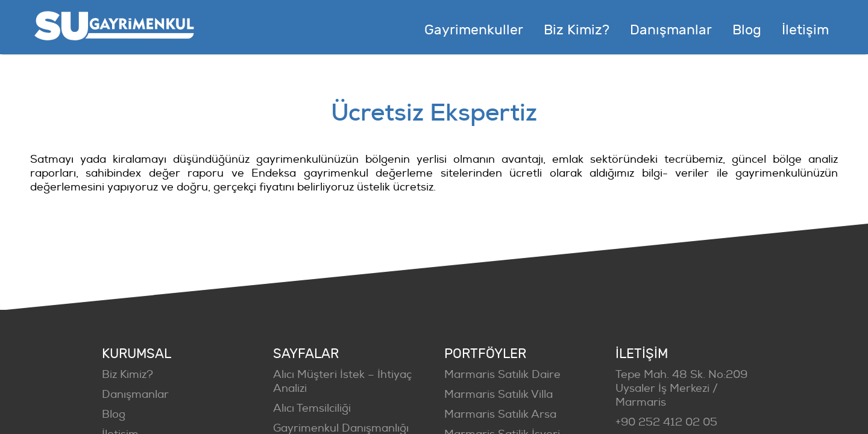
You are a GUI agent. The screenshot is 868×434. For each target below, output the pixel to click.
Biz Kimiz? (127, 375)
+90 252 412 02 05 (666, 422)
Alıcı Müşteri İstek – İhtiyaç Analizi (342, 382)
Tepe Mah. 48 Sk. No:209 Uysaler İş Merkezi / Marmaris (681, 388)
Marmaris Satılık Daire (502, 375)
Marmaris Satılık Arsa (500, 414)
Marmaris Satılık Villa (498, 395)
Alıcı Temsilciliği (312, 408)
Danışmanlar (135, 395)
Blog (114, 414)
